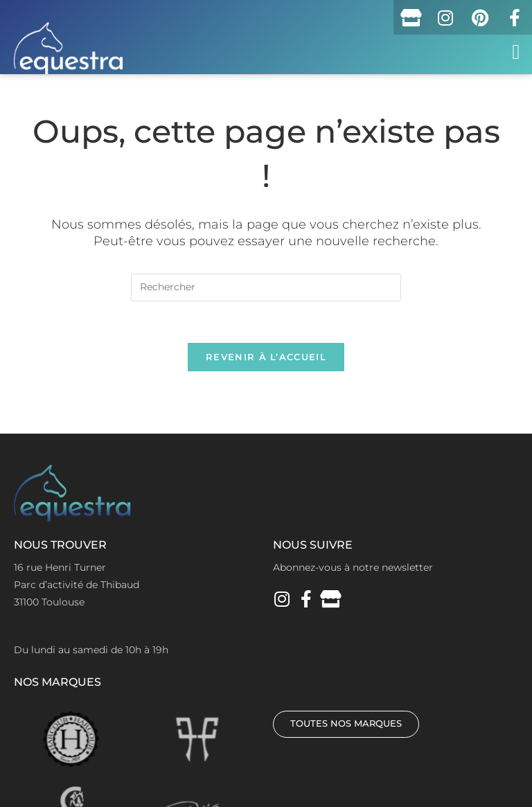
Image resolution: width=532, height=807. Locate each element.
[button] (516, 52)
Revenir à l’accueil (266, 357)
